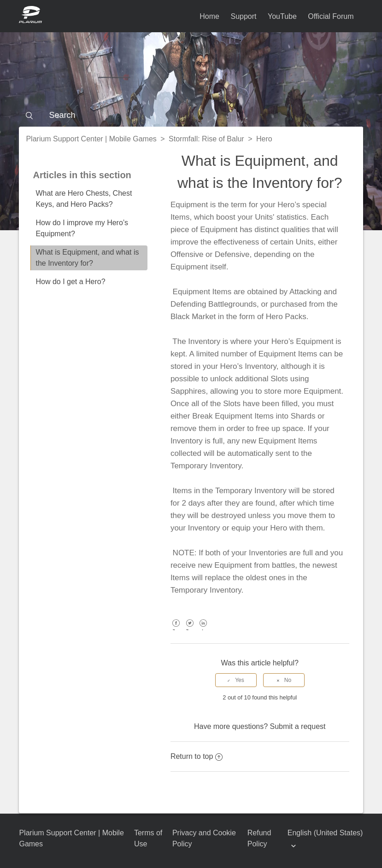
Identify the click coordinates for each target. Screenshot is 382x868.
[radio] (236, 680)
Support (243, 16)
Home (209, 16)
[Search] (191, 115)
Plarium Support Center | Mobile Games (91, 139)
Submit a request (298, 726)
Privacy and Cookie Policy (204, 838)
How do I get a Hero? (70, 282)
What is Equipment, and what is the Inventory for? (87, 258)
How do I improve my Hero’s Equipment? (82, 228)
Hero (264, 139)
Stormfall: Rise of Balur (206, 139)
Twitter (190, 630)
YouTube (282, 16)
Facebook (176, 630)
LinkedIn (203, 630)
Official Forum (331, 16)
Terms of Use (148, 838)
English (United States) (325, 833)
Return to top (197, 756)
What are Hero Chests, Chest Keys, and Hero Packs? (84, 199)
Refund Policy (259, 838)
